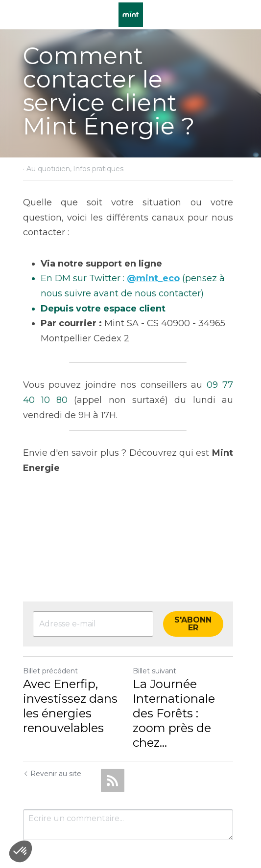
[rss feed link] (113, 751)
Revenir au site (52, 744)
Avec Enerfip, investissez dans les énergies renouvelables (70, 691)
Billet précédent (50, 656)
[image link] (131, 14)
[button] (21, 851)
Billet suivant (157, 656)
